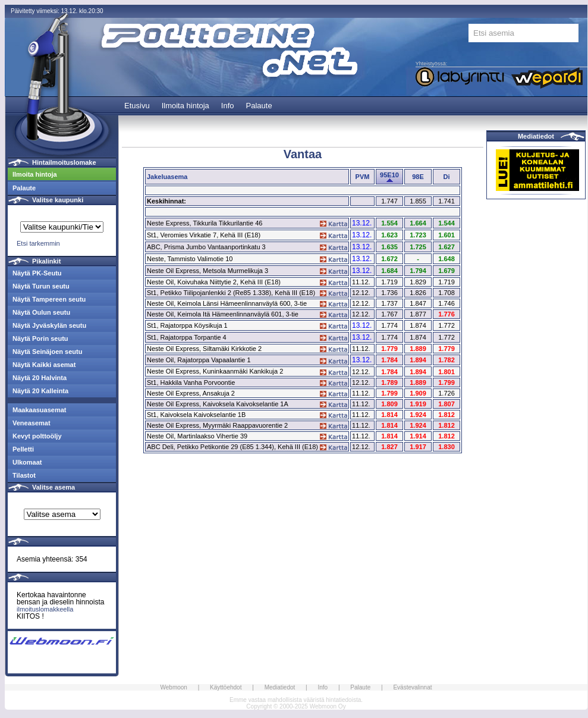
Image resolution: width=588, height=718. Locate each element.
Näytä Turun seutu (41, 286)
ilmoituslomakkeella (45, 609)
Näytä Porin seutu (40, 338)
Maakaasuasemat (40, 410)
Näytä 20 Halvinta (40, 378)
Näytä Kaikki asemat (44, 365)
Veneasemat (32, 423)
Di (447, 177)
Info (228, 106)
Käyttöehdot (226, 687)
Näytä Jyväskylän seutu (49, 325)
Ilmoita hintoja (185, 106)
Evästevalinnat (412, 687)
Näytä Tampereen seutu (49, 299)
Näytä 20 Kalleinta (40, 391)
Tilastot (24, 475)
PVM (363, 177)
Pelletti (23, 449)
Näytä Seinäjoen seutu (47, 352)
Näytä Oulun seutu (41, 312)
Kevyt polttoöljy (37, 436)
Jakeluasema (167, 177)
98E (418, 177)
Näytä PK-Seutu (37, 273)
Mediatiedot (536, 136)
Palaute (259, 106)
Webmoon (174, 687)
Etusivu (137, 106)
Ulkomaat (27, 462)
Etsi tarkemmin (38, 243)
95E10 (389, 175)
